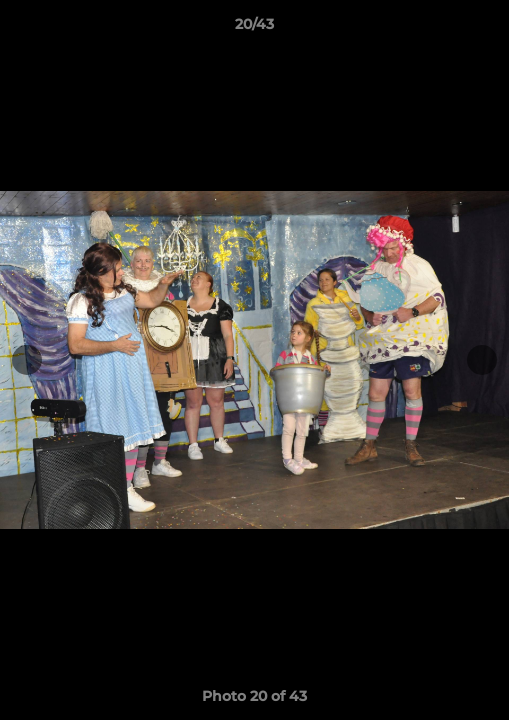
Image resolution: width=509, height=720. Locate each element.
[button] (485, 29)
